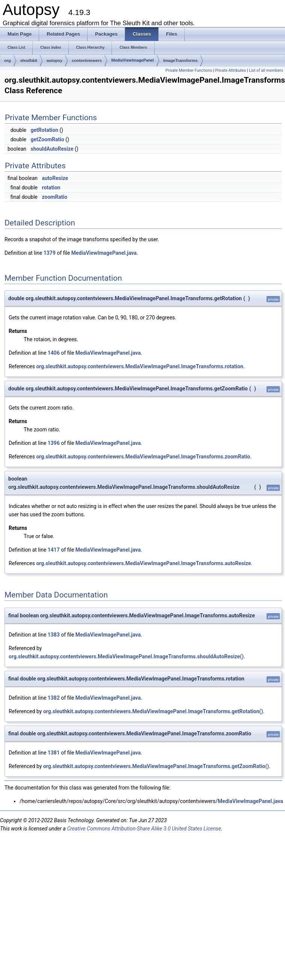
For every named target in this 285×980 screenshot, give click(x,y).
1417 (54, 550)
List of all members (266, 70)
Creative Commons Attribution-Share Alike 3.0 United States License (144, 829)
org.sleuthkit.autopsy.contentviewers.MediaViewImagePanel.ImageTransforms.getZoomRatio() (156, 766)
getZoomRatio (47, 139)
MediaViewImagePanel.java (104, 253)
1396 (54, 443)
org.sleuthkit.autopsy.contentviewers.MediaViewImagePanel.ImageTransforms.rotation (139, 366)
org (8, 60)
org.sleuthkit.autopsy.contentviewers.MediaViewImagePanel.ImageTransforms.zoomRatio (143, 457)
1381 (54, 753)
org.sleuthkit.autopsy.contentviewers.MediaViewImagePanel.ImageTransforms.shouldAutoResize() (126, 656)
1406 (54, 353)
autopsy (54, 60)
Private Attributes (231, 70)
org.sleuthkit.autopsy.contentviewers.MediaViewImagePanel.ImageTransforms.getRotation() (153, 711)
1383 (54, 635)
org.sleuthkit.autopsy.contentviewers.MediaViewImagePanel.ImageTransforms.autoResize (143, 563)
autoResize (55, 178)
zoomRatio (54, 197)
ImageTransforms (181, 60)
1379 (50, 253)
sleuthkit (29, 60)
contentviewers (87, 60)
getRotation (44, 130)
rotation (51, 188)
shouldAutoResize (52, 149)
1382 (54, 698)
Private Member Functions (189, 70)
